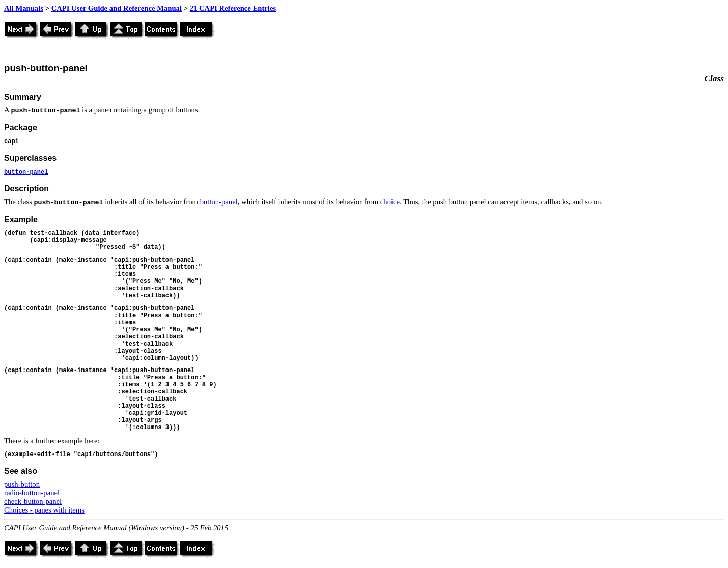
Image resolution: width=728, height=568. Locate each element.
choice (390, 202)
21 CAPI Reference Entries (233, 8)
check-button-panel (33, 501)
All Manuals (24, 8)
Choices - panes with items (44, 510)
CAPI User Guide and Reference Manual (117, 8)
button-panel (26, 172)
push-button (22, 484)
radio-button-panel (32, 493)
